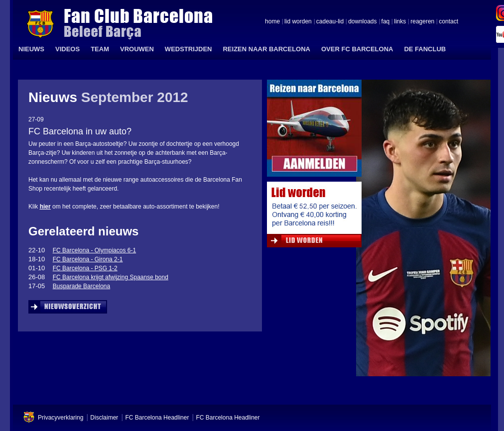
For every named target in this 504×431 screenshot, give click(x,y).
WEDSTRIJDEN (189, 49)
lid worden (298, 22)
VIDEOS (67, 49)
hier (45, 207)
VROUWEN (137, 49)
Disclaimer (104, 418)
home (272, 22)
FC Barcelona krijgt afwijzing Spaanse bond (111, 277)
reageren (422, 22)
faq (386, 22)
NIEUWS (31, 49)
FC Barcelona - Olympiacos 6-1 (94, 250)
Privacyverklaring (61, 418)
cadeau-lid (330, 22)
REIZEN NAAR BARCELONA (266, 49)
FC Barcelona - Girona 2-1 (88, 259)
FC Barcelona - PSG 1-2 (85, 268)
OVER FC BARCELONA (357, 49)
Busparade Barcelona (81, 286)
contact (448, 22)
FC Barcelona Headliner (157, 418)
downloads (362, 22)
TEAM (100, 49)
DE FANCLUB (425, 49)
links (400, 22)
